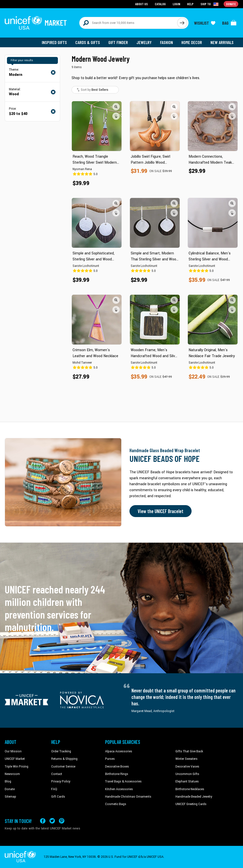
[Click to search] (182, 23)
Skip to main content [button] (121, 0)
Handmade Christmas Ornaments (128, 797)
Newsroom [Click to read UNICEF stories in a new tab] (12, 774)
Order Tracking (61, 751)
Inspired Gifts (54, 42)
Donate (10, 789)
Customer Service (63, 767)
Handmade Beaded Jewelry (194, 797)
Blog (8, 781)
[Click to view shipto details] (210, 4)
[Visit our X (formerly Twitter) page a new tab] (52, 821)
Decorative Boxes (117, 767)
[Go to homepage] (36, 23)
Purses (110, 759)
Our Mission (13, 751)
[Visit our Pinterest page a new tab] (62, 821)
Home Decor (192, 42)
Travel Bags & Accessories (123, 781)
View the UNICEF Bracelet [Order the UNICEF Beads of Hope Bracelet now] (161, 511)
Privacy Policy (61, 781)
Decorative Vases (187, 767)
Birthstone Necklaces (190, 789)
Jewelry (144, 42)
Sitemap (10, 797)
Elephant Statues (187, 781)
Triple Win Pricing (17, 767)
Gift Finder (118, 42)
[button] (116, 107)
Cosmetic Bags (116, 804)
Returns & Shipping (64, 759)
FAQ (54, 789)
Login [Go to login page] (176, 4)
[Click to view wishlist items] (205, 23)
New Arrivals (222, 42)
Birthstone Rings (117, 774)
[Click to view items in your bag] (229, 23)
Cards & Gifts (88, 42)
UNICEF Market (15, 759)
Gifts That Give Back (189, 751)
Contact (57, 774)
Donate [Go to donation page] (231, 4)
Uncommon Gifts (187, 774)
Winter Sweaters (186, 759)
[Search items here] (128, 23)
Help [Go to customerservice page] (190, 4)
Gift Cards (58, 797)
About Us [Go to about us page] (142, 4)
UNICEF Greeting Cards (191, 804)
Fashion (166, 42)
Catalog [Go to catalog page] (160, 4)
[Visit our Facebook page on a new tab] (43, 821)
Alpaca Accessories (119, 751)
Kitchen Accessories (119, 789)
